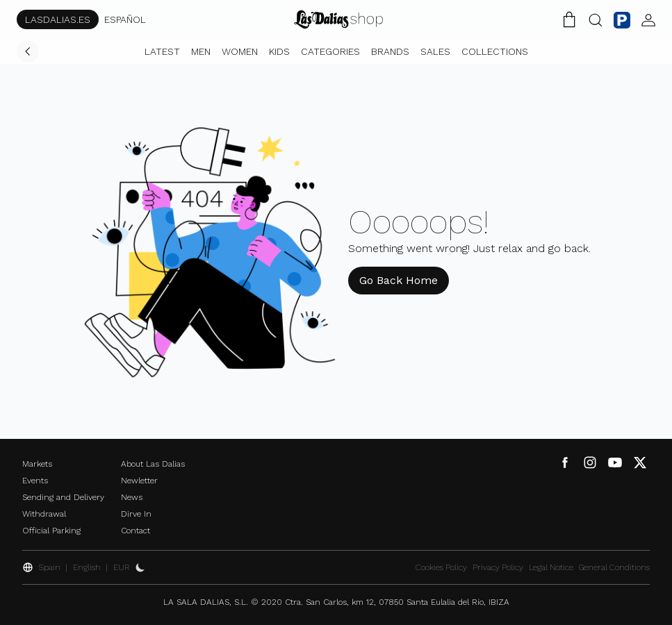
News (132, 497)
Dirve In (136, 514)
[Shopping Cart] (569, 19)
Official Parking (51, 531)
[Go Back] (28, 51)
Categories (330, 51)
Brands (390, 51)
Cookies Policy (441, 567)
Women (240, 51)
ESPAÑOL (125, 19)
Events (35, 481)
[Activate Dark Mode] (140, 567)
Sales (435, 51)
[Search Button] (596, 19)
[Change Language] (338, 19)
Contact (136, 531)
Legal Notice (551, 567)
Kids (279, 51)
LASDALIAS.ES (58, 19)
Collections (495, 51)
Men (201, 51)
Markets (37, 464)
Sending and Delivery (63, 497)
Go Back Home (399, 280)
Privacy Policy (498, 567)
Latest (162, 51)
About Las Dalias (153, 464)
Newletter (139, 481)
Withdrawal (44, 514)
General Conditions (614, 567)
